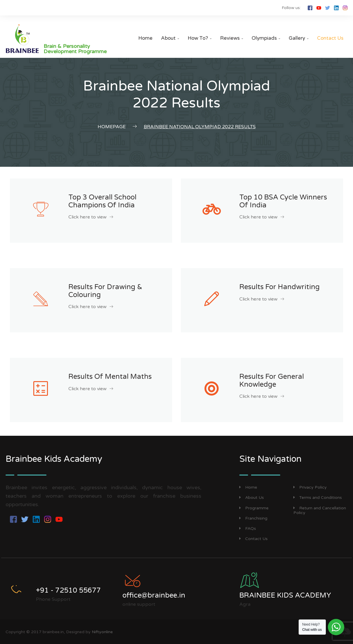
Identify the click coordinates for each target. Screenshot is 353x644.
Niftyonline (102, 632)
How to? (200, 38)
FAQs (248, 528)
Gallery (299, 38)
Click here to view (91, 217)
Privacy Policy (310, 487)
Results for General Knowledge (272, 380)
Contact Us (330, 38)
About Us (252, 498)
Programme (254, 508)
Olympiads (266, 38)
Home (145, 38)
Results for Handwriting (280, 287)
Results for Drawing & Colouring (105, 291)
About (170, 38)
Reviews (232, 38)
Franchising (253, 518)
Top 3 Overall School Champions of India (102, 201)
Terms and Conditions (318, 498)
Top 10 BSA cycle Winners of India (283, 201)
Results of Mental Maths (110, 377)
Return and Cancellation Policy (320, 511)
